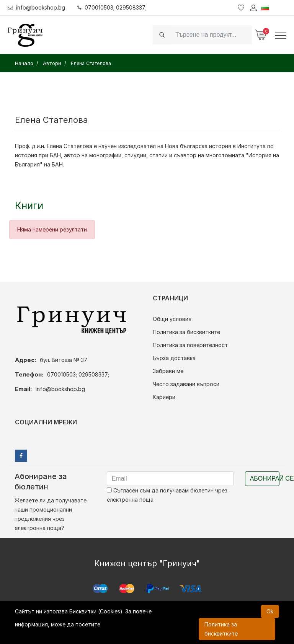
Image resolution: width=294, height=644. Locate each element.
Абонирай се (265, 479)
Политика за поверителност (190, 345)
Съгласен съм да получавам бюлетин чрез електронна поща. (167, 495)
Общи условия (172, 319)
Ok (270, 611)
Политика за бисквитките (186, 332)
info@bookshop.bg (37, 7)
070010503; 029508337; (112, 7)
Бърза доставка (174, 358)
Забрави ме (168, 371)
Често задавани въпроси (186, 384)
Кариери (164, 397)
